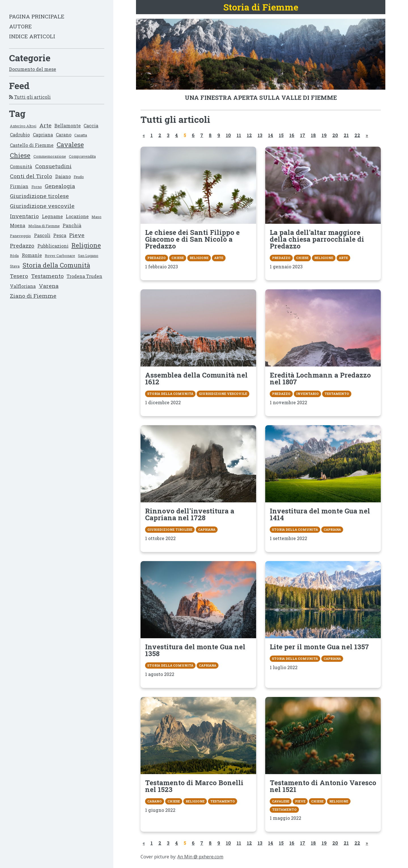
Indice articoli (32, 36)
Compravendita (82, 156)
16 (292, 135)
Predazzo (22, 246)
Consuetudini (53, 166)
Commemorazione (50, 156)
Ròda (14, 256)
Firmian (19, 186)
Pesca (60, 235)
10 (228, 135)
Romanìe (32, 255)
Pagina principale (37, 16)
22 (357, 135)
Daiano (63, 176)
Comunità (21, 166)
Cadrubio (20, 135)
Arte (45, 125)
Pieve (77, 235)
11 (239, 135)
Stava (15, 266)
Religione (86, 245)
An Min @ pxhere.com (200, 857)
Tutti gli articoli (32, 97)
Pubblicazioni (53, 246)
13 (260, 135)
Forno (37, 187)
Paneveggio (20, 236)
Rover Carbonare (60, 256)
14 (271, 135)
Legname (52, 216)
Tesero (19, 276)
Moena (18, 225)
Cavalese (70, 145)
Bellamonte (68, 126)
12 (249, 135)
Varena (49, 286)
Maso (96, 217)
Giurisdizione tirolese (39, 196)
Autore (20, 26)
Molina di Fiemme (44, 226)
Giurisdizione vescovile (42, 206)
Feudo (79, 177)
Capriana (43, 135)
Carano (64, 135)
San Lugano (88, 256)
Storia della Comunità (56, 265)
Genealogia (60, 186)
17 (303, 135)
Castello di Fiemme (32, 145)
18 (313, 135)
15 (281, 135)
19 (324, 135)
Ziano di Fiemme (33, 296)
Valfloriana (23, 286)
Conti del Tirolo (31, 176)
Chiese (20, 155)
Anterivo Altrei (23, 126)
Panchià (72, 225)
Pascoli (42, 235)
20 (335, 135)
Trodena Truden (84, 276)
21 (346, 135)
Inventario (24, 216)
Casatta (81, 135)
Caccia (91, 126)
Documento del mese (33, 69)
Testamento (47, 276)
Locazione (77, 216)
